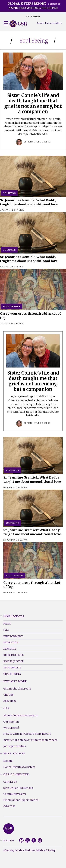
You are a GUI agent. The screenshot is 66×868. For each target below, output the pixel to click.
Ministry (10, 649)
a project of (34, 6)
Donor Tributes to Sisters (19, 767)
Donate (40, 23)
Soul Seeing (11, 306)
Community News (15, 794)
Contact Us (10, 782)
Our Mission (11, 722)
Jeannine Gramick (14, 210)
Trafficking (12, 674)
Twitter (28, 840)
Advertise (9, 806)
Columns (9, 193)
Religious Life (13, 655)
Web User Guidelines (36, 850)
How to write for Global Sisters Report (27, 734)
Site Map (51, 850)
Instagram (40, 840)
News (7, 624)
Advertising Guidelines (14, 850)
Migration (11, 642)
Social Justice (13, 661)
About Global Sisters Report (21, 716)
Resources (10, 701)
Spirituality (12, 668)
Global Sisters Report (9, 829)
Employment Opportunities (21, 800)
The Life (8, 695)
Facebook (34, 840)
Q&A (6, 630)
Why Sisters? (11, 728)
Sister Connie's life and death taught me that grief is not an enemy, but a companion (33, 103)
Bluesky (21, 840)
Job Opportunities (15, 746)
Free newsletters (54, 23)
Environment (13, 636)
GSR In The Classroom (17, 689)
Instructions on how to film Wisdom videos (30, 740)
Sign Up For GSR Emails (18, 788)
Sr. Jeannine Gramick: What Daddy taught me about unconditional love (29, 202)
